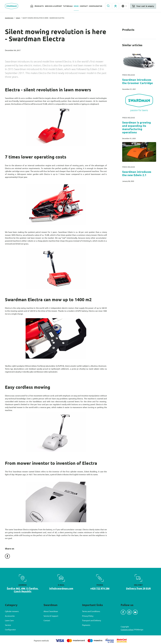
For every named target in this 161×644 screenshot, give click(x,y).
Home (32, 6)
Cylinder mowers (12, 611)
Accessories (10, 616)
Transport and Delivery (92, 620)
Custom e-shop (127, 629)
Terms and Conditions (91, 611)
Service (8, 625)
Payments (86, 625)
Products (39, 6)
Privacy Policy (88, 616)
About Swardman (51, 611)
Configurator (95, 6)
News (76, 6)
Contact (84, 6)
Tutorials (68, 6)
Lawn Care (9, 620)
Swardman (9, 18)
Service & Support (54, 6)
